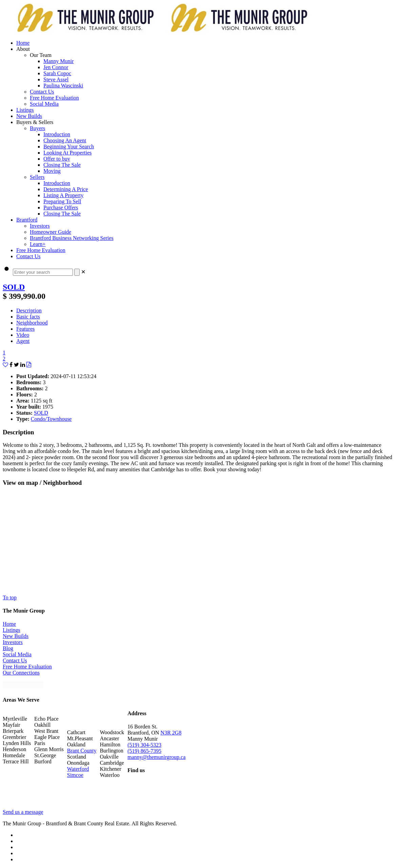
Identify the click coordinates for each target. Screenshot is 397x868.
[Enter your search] (43, 272)
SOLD (14, 287)
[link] (83, 272)
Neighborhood (32, 323)
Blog (8, 648)
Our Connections (21, 673)
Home (9, 624)
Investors (13, 642)
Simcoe (75, 775)
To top (10, 597)
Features (25, 329)
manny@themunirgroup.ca (156, 757)
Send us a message (23, 812)
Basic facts (28, 317)
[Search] (77, 272)
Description (29, 311)
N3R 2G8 (171, 733)
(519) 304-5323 (144, 745)
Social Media (17, 654)
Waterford (78, 769)
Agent (23, 341)
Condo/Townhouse (51, 419)
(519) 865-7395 (144, 751)
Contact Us (15, 660)
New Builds (16, 636)
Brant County (82, 751)
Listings (12, 630)
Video (23, 335)
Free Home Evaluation (27, 667)
